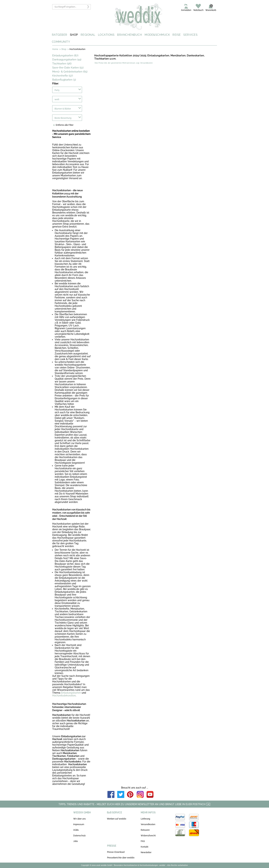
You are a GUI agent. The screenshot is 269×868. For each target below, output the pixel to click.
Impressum (79, 824)
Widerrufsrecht (148, 836)
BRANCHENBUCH (130, 35)
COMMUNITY (61, 42)
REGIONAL (88, 35)
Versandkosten (148, 824)
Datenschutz (79, 836)
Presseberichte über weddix (121, 858)
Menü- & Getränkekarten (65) (70, 72)
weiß (57, 99)
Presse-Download (116, 852)
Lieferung (145, 819)
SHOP (74, 35)
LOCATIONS (106, 35)
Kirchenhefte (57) (63, 76)
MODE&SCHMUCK (157, 35)
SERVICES (190, 35)
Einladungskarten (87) (65, 56)
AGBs (76, 830)
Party (57, 90)
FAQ (143, 841)
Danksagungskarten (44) (67, 60)
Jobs (76, 841)
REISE (177, 35)
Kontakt (144, 847)
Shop (64, 49)
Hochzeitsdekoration (64, 696)
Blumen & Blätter (63, 109)
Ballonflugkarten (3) (64, 80)
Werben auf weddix (117, 819)
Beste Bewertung (63, 118)
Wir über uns (79, 819)
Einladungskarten (71, 693)
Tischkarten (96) (62, 64)
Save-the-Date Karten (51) (68, 68)
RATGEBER (60, 35)
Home (55, 49)
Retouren (145, 830)
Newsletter (146, 852)
